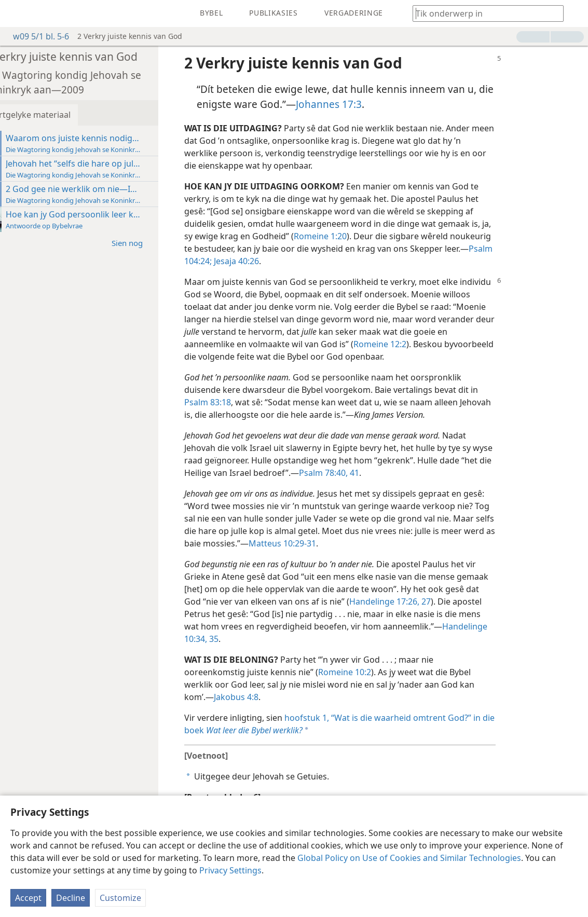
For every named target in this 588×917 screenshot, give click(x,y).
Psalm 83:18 (231, 402)
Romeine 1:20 (344, 236)
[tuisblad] (16, 13)
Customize (120, 898)
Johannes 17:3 (352, 104)
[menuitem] (16, 13)
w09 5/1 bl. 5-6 (36, 36)
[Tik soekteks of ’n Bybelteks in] (483, 13)
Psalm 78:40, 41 (352, 473)
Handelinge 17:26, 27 (413, 601)
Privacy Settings (230, 870)
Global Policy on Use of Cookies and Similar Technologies (409, 858)
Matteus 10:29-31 (306, 543)
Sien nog (156, 243)
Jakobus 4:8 (259, 697)
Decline (71, 898)
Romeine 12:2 (403, 344)
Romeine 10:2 (368, 672)
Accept (28, 898)
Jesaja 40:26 (259, 261)
